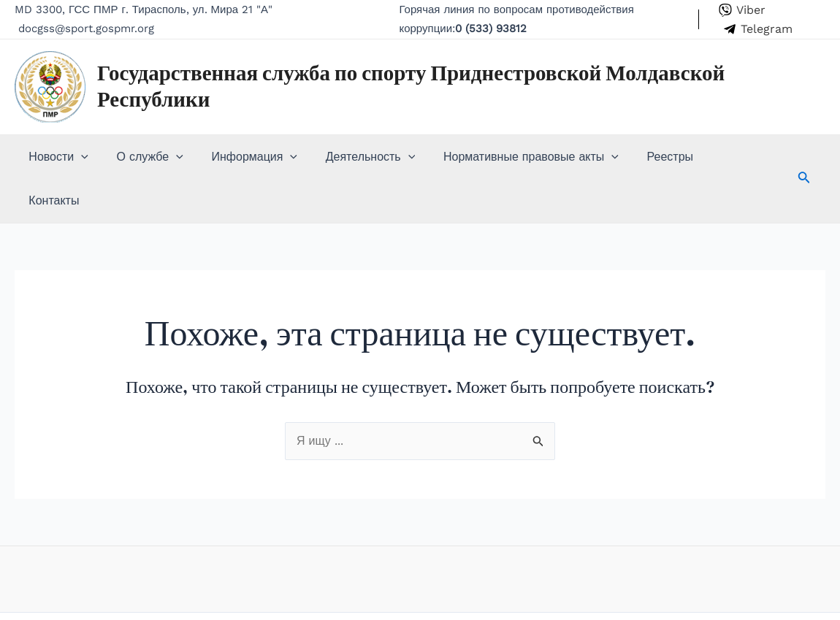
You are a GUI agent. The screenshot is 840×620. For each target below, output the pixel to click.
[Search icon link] (774, 158)
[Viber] (742, 10)
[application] (79, 157)
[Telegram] (757, 29)
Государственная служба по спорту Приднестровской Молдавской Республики (411, 86)
